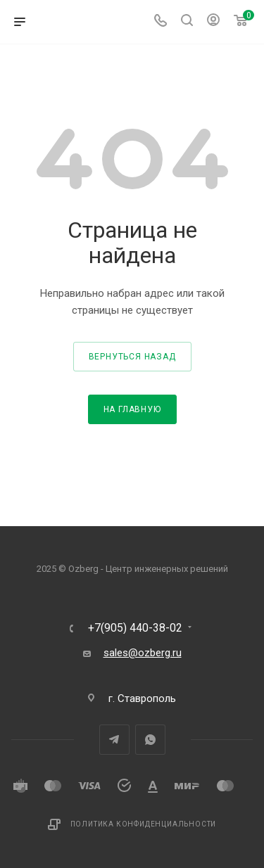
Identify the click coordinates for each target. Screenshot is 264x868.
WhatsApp (150, 740)
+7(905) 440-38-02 (135, 628)
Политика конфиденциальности (144, 824)
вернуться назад (132, 357)
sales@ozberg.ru (143, 653)
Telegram (114, 740)
